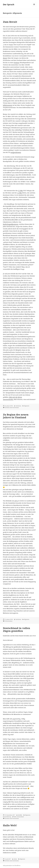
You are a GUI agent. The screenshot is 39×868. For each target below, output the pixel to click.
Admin (15, 859)
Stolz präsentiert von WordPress (12, 866)
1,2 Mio (20, 193)
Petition (17, 63)
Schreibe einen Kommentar (12, 408)
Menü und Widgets (34, 6)
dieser (5, 58)
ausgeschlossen (16, 152)
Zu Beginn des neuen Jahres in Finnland (16, 416)
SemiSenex (18, 406)
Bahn (15, 817)
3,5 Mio (21, 191)
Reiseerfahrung (7, 817)
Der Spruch (9, 4)
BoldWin (20, 815)
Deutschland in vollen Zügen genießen (16, 629)
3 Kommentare (9, 621)
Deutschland (20, 817)
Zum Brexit (10, 22)
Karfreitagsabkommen (11, 224)
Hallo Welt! (10, 825)
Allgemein (27, 406)
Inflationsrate (8, 105)
